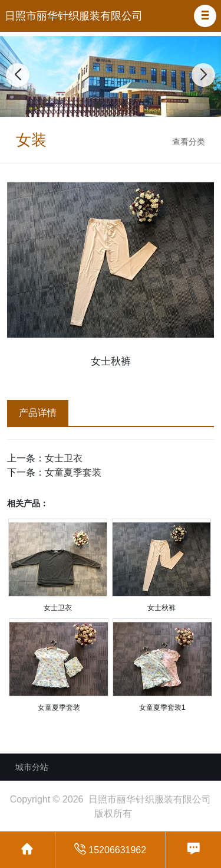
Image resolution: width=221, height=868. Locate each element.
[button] (205, 16)
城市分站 (32, 767)
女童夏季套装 (73, 472)
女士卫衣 (64, 458)
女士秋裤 (161, 608)
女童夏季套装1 (162, 707)
